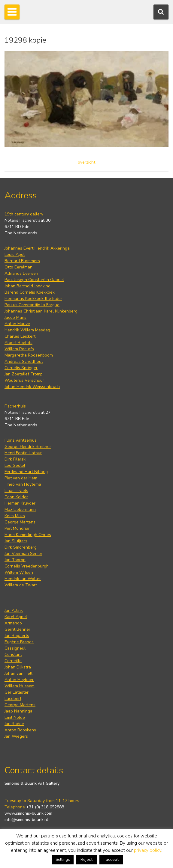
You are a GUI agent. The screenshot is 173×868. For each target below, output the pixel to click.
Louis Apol (15, 255)
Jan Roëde (14, 724)
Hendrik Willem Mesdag (27, 330)
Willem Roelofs (19, 349)
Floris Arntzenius (21, 440)
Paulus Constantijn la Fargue (32, 305)
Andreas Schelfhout (24, 361)
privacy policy (148, 850)
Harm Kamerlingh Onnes (28, 535)
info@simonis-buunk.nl (26, 820)
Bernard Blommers (22, 261)
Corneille (13, 661)
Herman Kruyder (20, 503)
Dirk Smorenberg (21, 547)
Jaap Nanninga (18, 711)
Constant (13, 655)
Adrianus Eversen (21, 273)
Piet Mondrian (18, 528)
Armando (13, 623)
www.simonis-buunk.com (28, 813)
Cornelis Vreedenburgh (27, 566)
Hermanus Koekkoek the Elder (33, 299)
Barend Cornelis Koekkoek (30, 292)
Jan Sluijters (16, 541)
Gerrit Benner (17, 629)
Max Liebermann (20, 510)
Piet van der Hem (21, 478)
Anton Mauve (17, 324)
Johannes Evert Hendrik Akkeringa (37, 248)
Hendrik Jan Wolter (23, 579)
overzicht (86, 162)
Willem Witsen (19, 572)
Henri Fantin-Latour (23, 453)
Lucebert (13, 699)
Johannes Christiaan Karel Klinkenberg (41, 311)
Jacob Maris (15, 317)
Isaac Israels (16, 491)
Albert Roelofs (18, 343)
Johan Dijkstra (18, 667)
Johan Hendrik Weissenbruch (32, 387)
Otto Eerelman (18, 267)
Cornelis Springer (21, 368)
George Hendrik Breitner (28, 447)
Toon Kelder (16, 497)
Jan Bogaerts (17, 636)
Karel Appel (16, 617)
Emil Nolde (15, 717)
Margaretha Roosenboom (29, 355)
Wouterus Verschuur (24, 380)
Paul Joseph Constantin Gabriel (34, 280)
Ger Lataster (17, 692)
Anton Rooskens (20, 730)
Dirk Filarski (15, 459)
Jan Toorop (15, 560)
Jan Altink (14, 610)
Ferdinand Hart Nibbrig (26, 472)
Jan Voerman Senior (23, 554)
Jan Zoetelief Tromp (24, 374)
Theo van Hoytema (23, 484)
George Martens (20, 522)
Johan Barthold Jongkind (27, 286)
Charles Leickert (20, 336)
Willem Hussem (20, 686)
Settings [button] (63, 860)
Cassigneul (15, 648)
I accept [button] (111, 859)
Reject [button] (86, 859)
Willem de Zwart (21, 585)
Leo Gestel (15, 465)
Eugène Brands (19, 642)
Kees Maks (15, 516)
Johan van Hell (18, 673)
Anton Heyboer (19, 680)
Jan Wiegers (16, 736)
